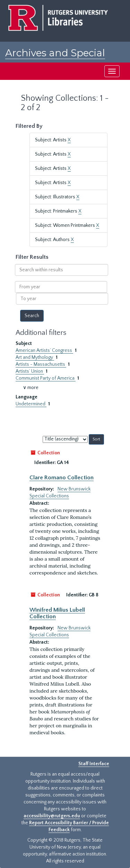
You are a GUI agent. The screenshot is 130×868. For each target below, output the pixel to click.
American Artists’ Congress (44, 350)
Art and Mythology (35, 357)
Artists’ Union (30, 371)
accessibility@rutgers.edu (52, 816)
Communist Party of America (46, 378)
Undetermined (31, 404)
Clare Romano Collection (62, 478)
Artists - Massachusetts (41, 364)
